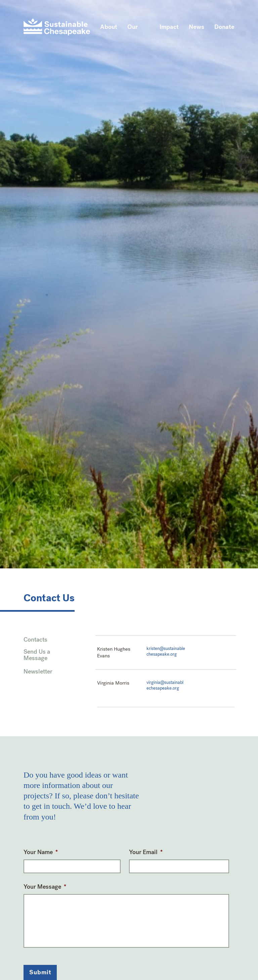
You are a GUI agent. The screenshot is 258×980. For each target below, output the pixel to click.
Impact (169, 27)
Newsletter (38, 672)
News (197, 27)
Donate (224, 27)
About (109, 27)
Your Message (45, 887)
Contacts (35, 640)
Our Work (135, 33)
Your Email (146, 852)
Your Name (41, 852)
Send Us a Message (37, 655)
